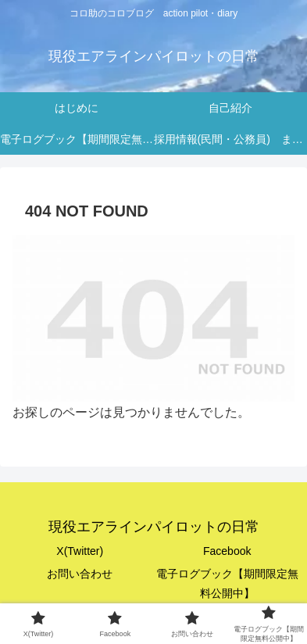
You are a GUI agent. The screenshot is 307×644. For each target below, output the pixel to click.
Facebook (227, 551)
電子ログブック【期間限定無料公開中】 (227, 583)
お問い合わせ (80, 574)
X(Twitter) (80, 551)
